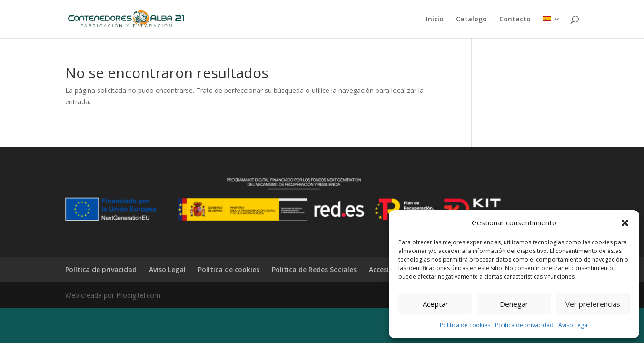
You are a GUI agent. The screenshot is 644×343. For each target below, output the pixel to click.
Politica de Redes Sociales (314, 269)
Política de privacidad (524, 325)
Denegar (514, 304)
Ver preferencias (593, 304)
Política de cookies (465, 325)
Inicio (435, 20)
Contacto (515, 20)
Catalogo (471, 20)
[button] (625, 223)
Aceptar (436, 304)
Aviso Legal (574, 325)
